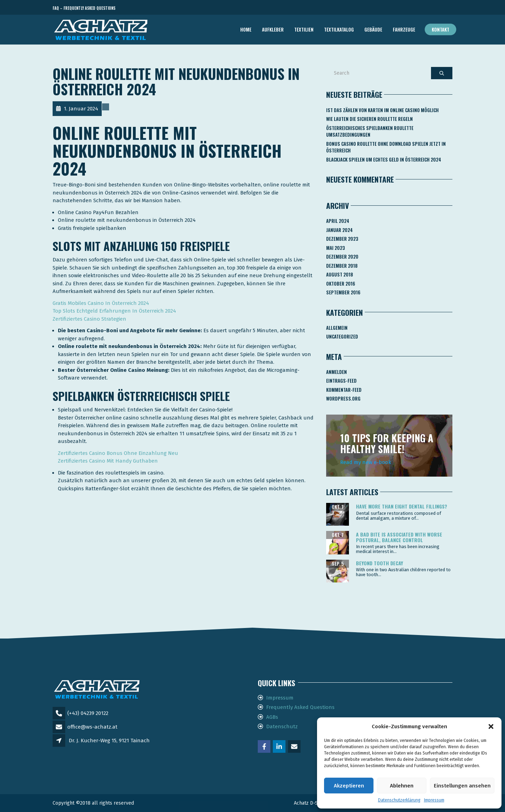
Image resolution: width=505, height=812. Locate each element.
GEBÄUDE (373, 29)
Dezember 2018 (342, 266)
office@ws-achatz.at (92, 727)
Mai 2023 (335, 248)
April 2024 (338, 221)
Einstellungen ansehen (462, 786)
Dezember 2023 (342, 239)
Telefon (421, 8)
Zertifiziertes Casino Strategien (89, 319)
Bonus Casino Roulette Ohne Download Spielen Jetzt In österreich (386, 147)
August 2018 (340, 274)
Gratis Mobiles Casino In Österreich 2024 (101, 303)
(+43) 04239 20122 (88, 713)
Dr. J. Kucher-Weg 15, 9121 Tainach (109, 741)
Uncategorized (342, 336)
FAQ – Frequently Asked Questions (84, 8)
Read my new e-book (366, 462)
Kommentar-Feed (344, 390)
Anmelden (336, 372)
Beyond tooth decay (379, 563)
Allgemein (337, 328)
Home (246, 29)
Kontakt (440, 29)
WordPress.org (343, 398)
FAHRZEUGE (404, 29)
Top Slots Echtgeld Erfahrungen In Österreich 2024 (114, 311)
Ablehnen (402, 786)
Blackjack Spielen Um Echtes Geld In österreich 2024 (384, 159)
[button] (491, 726)
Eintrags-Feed (341, 381)
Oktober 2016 (341, 284)
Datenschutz (282, 726)
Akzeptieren (349, 786)
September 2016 (343, 292)
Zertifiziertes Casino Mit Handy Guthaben (108, 461)
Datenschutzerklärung (399, 800)
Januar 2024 (339, 230)
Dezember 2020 (342, 257)
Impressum (434, 800)
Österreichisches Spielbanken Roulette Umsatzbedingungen (370, 131)
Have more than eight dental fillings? (402, 506)
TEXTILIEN (304, 29)
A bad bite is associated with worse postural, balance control (399, 537)
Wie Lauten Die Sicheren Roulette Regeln (369, 119)
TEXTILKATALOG (339, 29)
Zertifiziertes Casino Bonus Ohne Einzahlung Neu (118, 453)
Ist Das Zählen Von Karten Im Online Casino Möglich (382, 110)
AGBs (272, 717)
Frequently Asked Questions (300, 707)
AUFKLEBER (273, 29)
